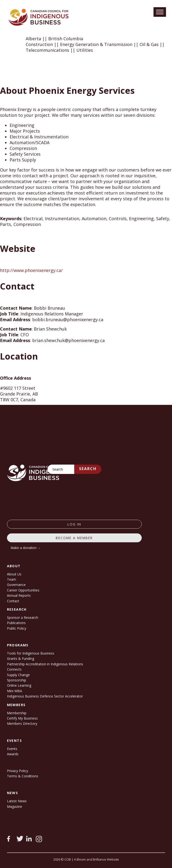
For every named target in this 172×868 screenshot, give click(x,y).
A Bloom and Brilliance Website (96, 859)
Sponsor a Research (23, 617)
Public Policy (17, 628)
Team (12, 579)
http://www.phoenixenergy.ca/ (31, 270)
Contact (13, 601)
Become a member (74, 538)
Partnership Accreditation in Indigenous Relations (45, 664)
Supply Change (18, 675)
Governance (16, 585)
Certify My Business (22, 718)
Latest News (17, 801)
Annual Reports (19, 595)
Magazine (15, 806)
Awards (13, 754)
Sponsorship (17, 680)
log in (74, 524)
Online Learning (19, 685)
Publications (16, 623)
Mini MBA (15, 691)
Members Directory (22, 723)
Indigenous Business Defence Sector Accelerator (45, 696)
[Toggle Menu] (160, 12)
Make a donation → (26, 548)
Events (12, 749)
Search (88, 469)
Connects (14, 669)
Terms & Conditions (23, 776)
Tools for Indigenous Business (31, 653)
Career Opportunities (23, 590)
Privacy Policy (18, 771)
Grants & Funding (21, 658)
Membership (17, 713)
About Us (14, 574)
